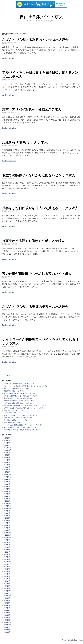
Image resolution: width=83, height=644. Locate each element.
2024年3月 (7, 496)
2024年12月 (7, 474)
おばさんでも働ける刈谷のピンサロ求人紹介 (35, 40)
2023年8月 (7, 513)
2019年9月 (7, 627)
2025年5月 (7, 462)
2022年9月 (7, 540)
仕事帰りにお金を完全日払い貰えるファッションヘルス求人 (24, 408)
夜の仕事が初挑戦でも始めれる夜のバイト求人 (37, 274)
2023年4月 (7, 523)
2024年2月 (7, 499)
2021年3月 (7, 584)
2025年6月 (7, 460)
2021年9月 (7, 569)
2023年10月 (7, 508)
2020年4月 (7, 610)
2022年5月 (7, 550)
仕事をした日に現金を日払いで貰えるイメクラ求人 (40, 208)
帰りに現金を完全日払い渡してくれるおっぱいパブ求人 (23, 430)
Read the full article (9, 58)
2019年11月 (7, 622)
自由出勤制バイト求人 (42, 17)
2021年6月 (7, 576)
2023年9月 (7, 511)
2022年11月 (7, 535)
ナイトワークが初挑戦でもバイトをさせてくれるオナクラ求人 (25, 406)
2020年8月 (7, 601)
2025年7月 (7, 457)
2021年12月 (7, 562)
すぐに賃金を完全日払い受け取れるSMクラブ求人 (21, 427)
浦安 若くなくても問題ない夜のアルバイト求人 (20, 418)
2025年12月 (7, 445)
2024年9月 (7, 482)
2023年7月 (7, 516)
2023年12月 (7, 504)
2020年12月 (7, 591)
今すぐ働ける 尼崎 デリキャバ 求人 (16, 420)
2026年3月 (7, 438)
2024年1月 (7, 501)
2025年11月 (7, 448)
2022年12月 (7, 533)
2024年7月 (7, 487)
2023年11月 (7, 506)
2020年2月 (7, 615)
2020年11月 (7, 593)
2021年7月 (7, 574)
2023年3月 (7, 525)
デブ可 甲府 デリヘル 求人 (13, 413)
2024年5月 (7, 491)
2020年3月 (7, 613)
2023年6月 (7, 518)
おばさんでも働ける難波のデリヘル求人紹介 (35, 307)
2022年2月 (7, 557)
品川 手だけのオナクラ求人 (14, 410)
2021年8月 (7, 571)
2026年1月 (7, 443)
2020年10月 (7, 596)
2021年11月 (7, 564)
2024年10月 (7, 479)
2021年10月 (7, 567)
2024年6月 (7, 489)
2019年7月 (7, 632)
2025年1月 (7, 472)
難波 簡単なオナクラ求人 (13, 423)
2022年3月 (7, 554)
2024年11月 (7, 477)
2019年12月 (7, 620)
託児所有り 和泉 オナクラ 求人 (25, 142)
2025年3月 (7, 467)
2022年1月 (7, 559)
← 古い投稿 (6, 376)
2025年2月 (7, 470)
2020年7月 (7, 603)
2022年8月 (7, 542)
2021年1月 (7, 588)
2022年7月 (7, 545)
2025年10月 (7, 450)
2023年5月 (7, 521)
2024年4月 (7, 494)
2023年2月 (7, 528)
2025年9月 (7, 453)
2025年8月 (7, 455)
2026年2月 (7, 441)
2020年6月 (7, 605)
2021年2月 (7, 586)
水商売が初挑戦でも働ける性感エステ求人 (33, 241)
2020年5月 (7, 608)
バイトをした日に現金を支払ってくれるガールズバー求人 (23, 425)
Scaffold (69, 640)
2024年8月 (7, 484)
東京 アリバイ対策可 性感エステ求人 (32, 109)
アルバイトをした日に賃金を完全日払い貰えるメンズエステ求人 (26, 386)
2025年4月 (7, 465)
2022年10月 (7, 537)
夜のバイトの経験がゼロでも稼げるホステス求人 (20, 415)
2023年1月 (7, 530)
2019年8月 (7, 630)
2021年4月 (7, 581)
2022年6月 (7, 547)
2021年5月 (7, 579)
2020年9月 (7, 598)
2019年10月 (7, 625)
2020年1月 (7, 618)
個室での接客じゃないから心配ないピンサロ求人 (39, 175)
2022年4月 (7, 552)
